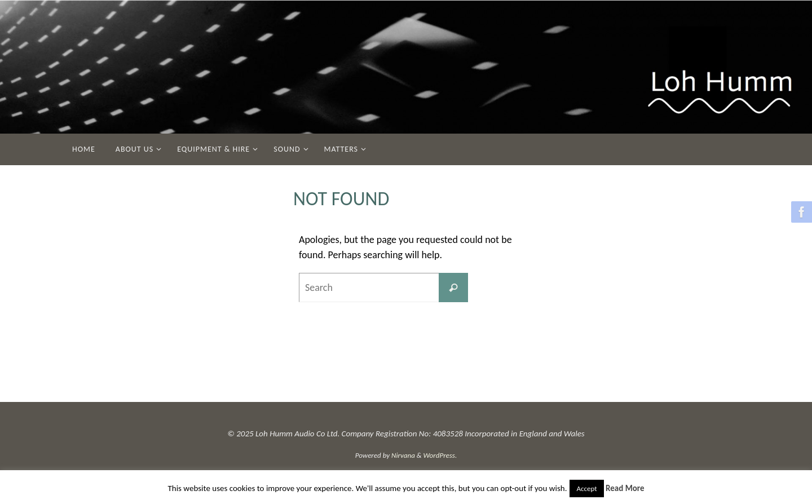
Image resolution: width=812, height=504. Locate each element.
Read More (625, 488)
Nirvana (403, 455)
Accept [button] (586, 488)
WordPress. (440, 455)
